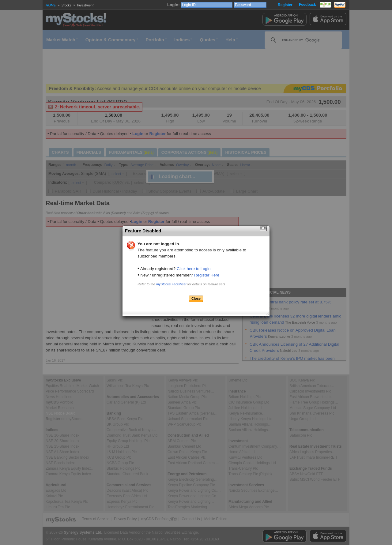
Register (285, 5)
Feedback (307, 5)
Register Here (207, 275)
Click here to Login (194, 269)
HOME (51, 5)
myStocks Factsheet (171, 284)
